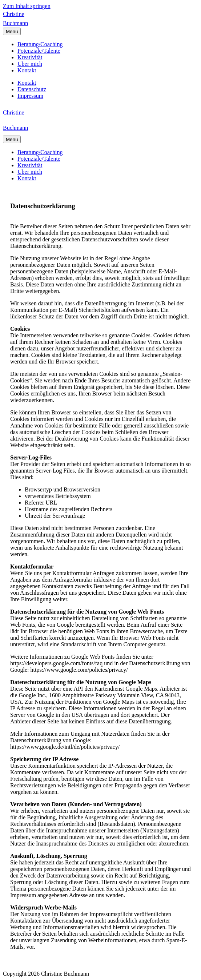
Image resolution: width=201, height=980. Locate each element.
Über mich (30, 64)
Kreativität (30, 57)
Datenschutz (32, 89)
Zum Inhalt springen (27, 6)
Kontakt (27, 70)
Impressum (30, 96)
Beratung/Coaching (40, 44)
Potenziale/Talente (39, 51)
